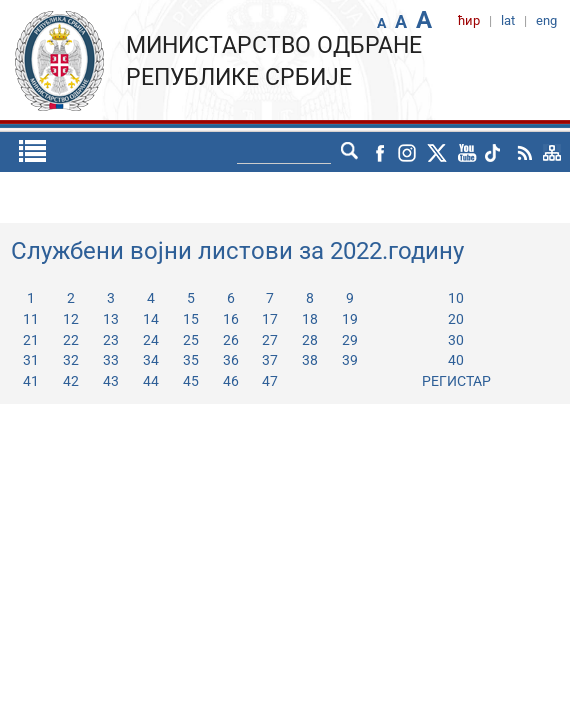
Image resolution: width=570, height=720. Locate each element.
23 (111, 340)
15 (191, 319)
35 (191, 360)
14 (151, 319)
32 (71, 360)
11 (31, 319)
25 (191, 340)
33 (111, 360)
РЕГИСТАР (456, 381)
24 (151, 340)
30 (456, 340)
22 (71, 340)
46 (231, 381)
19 (350, 319)
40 (456, 360)
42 (71, 381)
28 (310, 340)
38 (310, 360)
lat (318, 152)
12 (71, 319)
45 (191, 381)
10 (456, 298)
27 (270, 340)
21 (31, 340)
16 (231, 319)
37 (270, 360)
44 (151, 381)
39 (350, 360)
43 (111, 381)
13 (111, 319)
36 (231, 360)
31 (31, 360)
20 (456, 319)
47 (270, 381)
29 (350, 340)
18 (310, 319)
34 (151, 360)
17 (270, 319)
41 (31, 381)
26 (231, 340)
